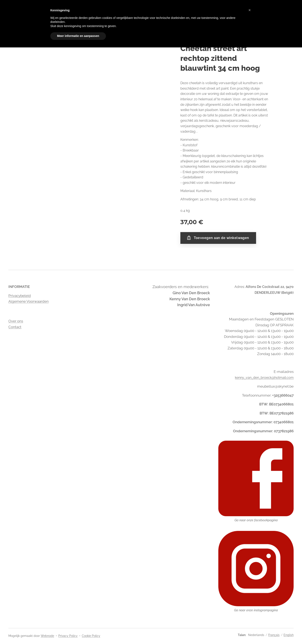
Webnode (47, 636)
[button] (250, 10)
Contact (15, 327)
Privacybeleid (20, 295)
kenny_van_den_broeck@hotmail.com (264, 377)
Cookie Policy (91, 636)
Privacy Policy (68, 636)
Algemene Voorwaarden (29, 301)
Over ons (16, 321)
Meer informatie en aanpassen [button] (78, 36)
